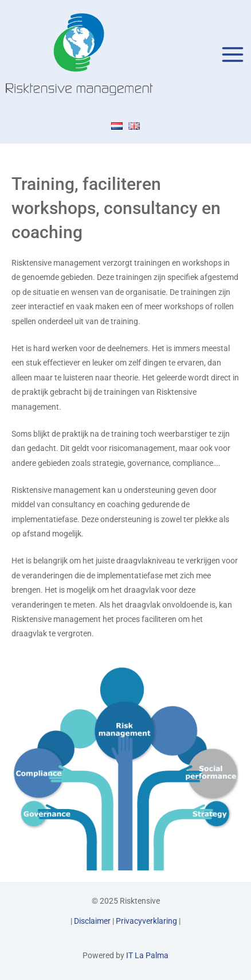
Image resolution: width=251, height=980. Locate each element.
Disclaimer (92, 921)
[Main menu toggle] (233, 54)
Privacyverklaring (146, 921)
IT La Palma (147, 955)
